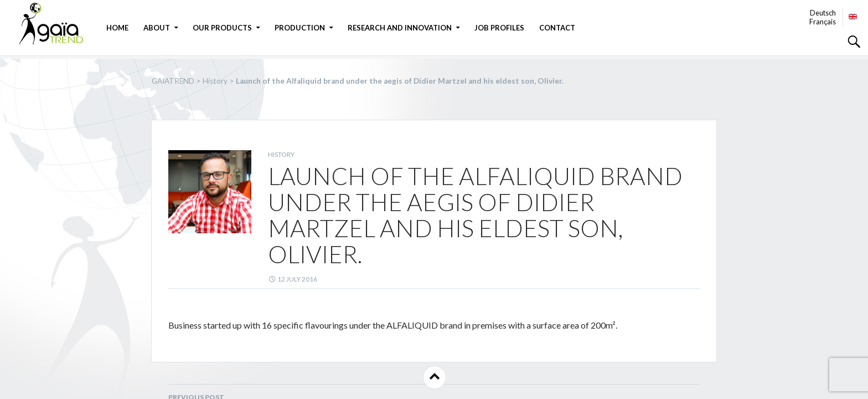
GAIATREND (58, 24)
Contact (557, 28)
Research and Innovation (400, 28)
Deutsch (823, 13)
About (157, 28)
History (281, 154)
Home (117, 28)
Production (300, 28)
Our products (222, 28)
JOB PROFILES (499, 28)
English (853, 17)
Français (823, 22)
